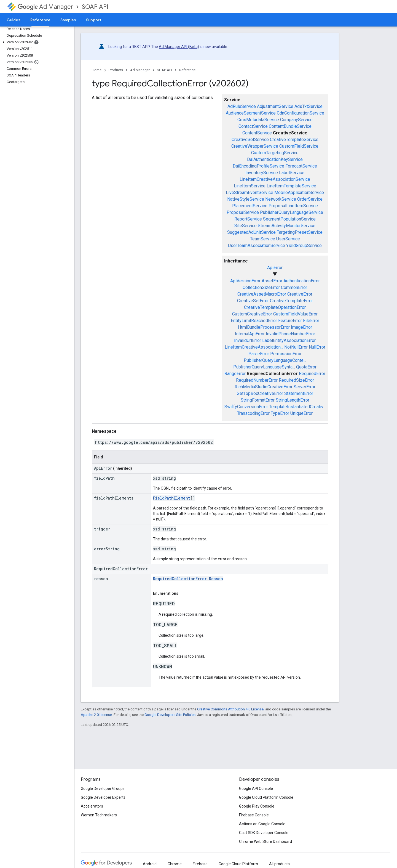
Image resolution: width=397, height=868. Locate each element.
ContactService (253, 126)
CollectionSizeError (261, 287)
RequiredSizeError (296, 380)
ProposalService (243, 212)
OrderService (310, 199)
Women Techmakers (99, 815)
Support (94, 20)
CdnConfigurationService (301, 113)
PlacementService (250, 206)
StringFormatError (258, 400)
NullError (317, 347)
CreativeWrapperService (255, 146)
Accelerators (92, 806)
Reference (187, 70)
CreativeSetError (253, 301)
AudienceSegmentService (251, 113)
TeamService (263, 239)
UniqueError (301, 413)
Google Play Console (257, 806)
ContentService (257, 133)
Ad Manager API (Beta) (179, 47)
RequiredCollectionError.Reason (188, 579)
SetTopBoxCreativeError (260, 393)
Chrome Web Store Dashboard (265, 842)
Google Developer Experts (103, 797)
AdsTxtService (309, 106)
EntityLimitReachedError (254, 321)
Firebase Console (254, 815)
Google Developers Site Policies (170, 715)
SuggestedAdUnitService (251, 232)
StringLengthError (293, 400)
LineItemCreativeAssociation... (254, 347)
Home (97, 70)
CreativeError (300, 294)
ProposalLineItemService (293, 206)
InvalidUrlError (248, 340)
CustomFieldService (299, 146)
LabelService (292, 173)
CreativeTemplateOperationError (275, 307)
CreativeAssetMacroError (262, 294)
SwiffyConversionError (246, 407)
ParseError (259, 354)
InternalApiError (250, 334)
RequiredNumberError (257, 380)
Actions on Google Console (262, 824)
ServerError (305, 387)
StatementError (299, 393)
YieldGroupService (304, 245)
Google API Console (256, 789)
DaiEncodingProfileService (258, 166)
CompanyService (296, 120)
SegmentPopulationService (289, 219)
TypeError (280, 413)
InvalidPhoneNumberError (290, 334)
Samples (68, 20)
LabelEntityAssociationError (289, 340)
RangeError (235, 374)
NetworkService (281, 199)
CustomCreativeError (252, 314)
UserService (288, 239)
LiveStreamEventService (250, 193)
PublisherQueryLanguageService (292, 212)
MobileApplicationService (299, 193)
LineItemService (250, 186)
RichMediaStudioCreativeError (264, 387)
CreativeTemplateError (291, 301)
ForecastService (301, 166)
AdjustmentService (275, 106)
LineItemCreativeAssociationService (275, 179)
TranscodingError (253, 413)
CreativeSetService (250, 140)
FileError (311, 321)
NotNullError (296, 347)
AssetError (272, 281)
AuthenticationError (302, 281)
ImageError (301, 327)
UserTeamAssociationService (257, 245)
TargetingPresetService (300, 232)
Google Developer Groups (103, 789)
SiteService (246, 226)
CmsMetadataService (258, 120)
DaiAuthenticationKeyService (275, 159)
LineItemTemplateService (291, 186)
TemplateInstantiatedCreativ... (297, 407)
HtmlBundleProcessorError (264, 327)
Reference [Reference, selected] (40, 20)
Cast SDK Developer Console (264, 833)
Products (116, 70)
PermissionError (286, 354)
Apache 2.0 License (96, 715)
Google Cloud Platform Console (266, 797)
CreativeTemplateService (294, 140)
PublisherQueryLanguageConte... (275, 360)
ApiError (275, 268)
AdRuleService (242, 106)
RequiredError (312, 374)
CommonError (294, 287)
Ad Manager (45, 7)
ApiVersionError (245, 281)
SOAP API (95, 7)
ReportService (248, 219)
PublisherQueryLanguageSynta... (264, 367)
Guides (14, 20)
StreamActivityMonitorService (287, 226)
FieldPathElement (172, 498)
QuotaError (306, 367)
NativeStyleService (246, 199)
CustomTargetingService (275, 153)
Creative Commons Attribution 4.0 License (230, 709)
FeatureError (290, 321)
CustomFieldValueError (295, 314)
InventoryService (262, 173)
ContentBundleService (290, 126)
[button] (36, 42)
